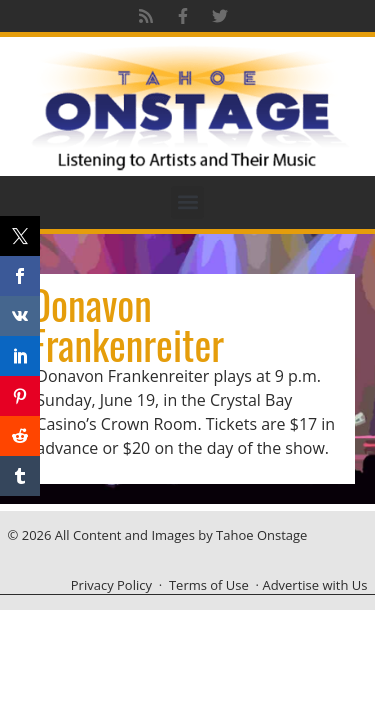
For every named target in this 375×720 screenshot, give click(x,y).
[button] (187, 202)
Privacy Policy (111, 585)
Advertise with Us (314, 585)
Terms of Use (209, 585)
